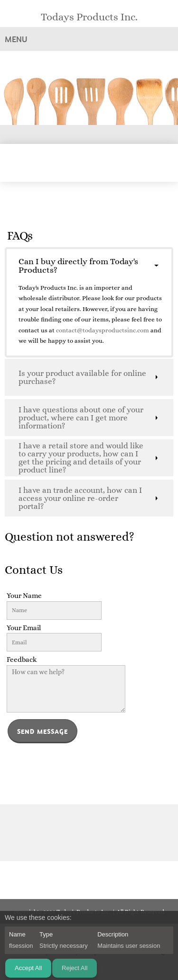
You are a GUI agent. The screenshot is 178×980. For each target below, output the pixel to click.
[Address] (103, 833)
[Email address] (89, 833)
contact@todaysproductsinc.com (103, 330)
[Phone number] (75, 833)
